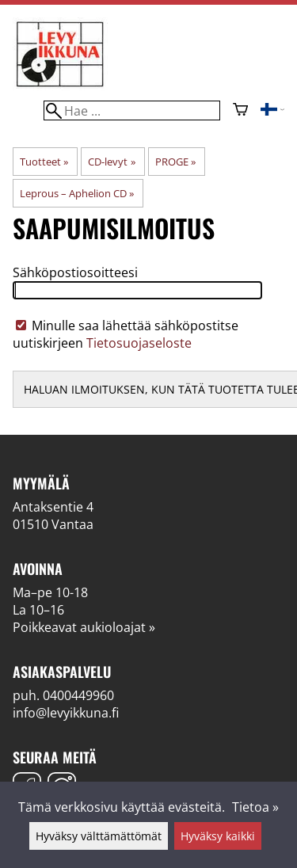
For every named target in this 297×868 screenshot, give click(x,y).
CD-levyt (111, 162)
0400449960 (78, 695)
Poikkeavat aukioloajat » (84, 627)
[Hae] (131, 110)
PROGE (175, 162)
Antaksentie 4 (53, 507)
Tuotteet (44, 162)
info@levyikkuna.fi (66, 713)
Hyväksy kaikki (218, 836)
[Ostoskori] (240, 111)
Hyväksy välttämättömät (99, 836)
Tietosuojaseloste (139, 343)
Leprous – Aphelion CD (77, 193)
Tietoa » (255, 807)
